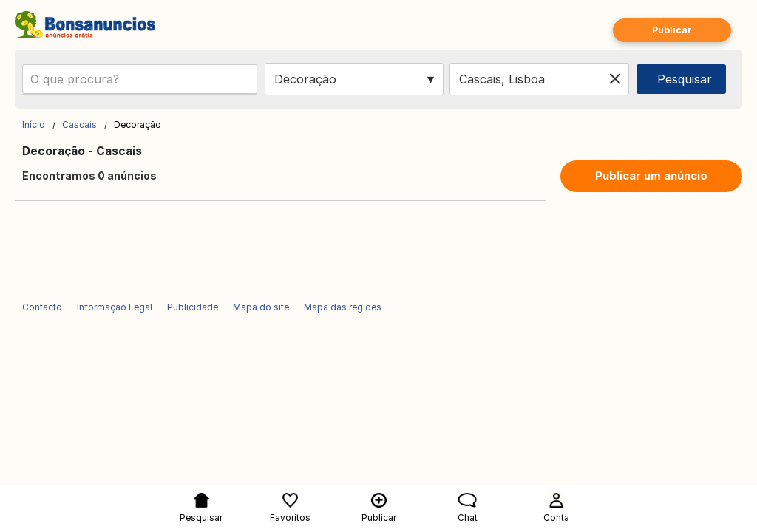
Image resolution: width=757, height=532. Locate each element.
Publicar (672, 30)
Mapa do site (261, 307)
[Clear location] (615, 79)
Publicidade (193, 307)
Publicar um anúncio (651, 175)
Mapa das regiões (343, 307)
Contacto (42, 307)
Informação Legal (115, 307)
